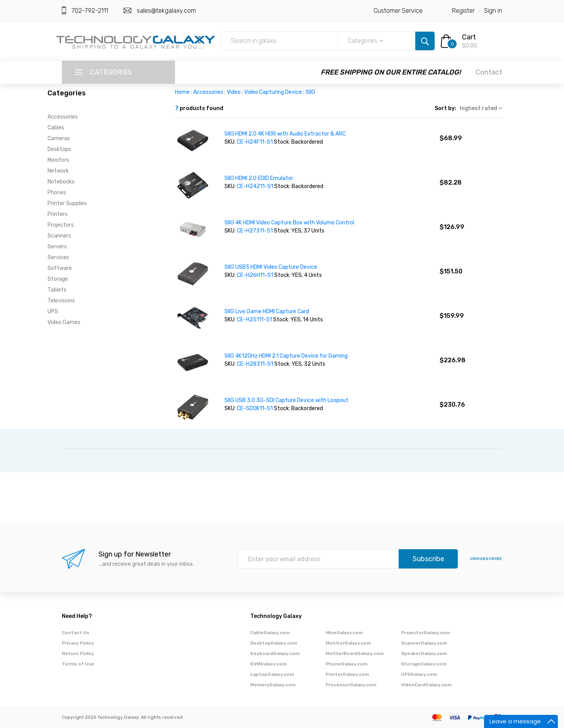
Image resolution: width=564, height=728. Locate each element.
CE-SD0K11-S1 (255, 408)
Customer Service (398, 11)
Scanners (59, 236)
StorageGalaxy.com (424, 664)
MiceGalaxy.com (344, 633)
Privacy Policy (78, 643)
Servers (57, 247)
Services (58, 257)
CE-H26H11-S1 (256, 275)
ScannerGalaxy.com (424, 643)
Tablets (57, 290)
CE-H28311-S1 (256, 364)
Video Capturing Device (273, 92)
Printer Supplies (67, 203)
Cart (469, 37)
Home (182, 92)
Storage (58, 279)
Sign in (493, 11)
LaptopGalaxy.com (272, 674)
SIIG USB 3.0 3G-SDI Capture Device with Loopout (286, 400)
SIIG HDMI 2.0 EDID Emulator (259, 178)
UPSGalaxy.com (419, 674)
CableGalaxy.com (270, 633)
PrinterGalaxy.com (347, 674)
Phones (57, 193)
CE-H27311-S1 (255, 231)
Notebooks (61, 182)
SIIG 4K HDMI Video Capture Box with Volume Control (289, 223)
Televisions (61, 301)
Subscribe (428, 559)
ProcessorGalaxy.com (351, 685)
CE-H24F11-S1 (255, 142)
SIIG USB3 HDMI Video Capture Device (271, 267)
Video (234, 92)
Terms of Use (78, 664)
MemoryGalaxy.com (273, 685)
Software (60, 268)
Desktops (59, 149)
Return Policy (78, 653)
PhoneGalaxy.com (347, 664)
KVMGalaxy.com (268, 664)
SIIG (310, 92)
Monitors (58, 160)
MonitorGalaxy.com (348, 643)
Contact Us (76, 633)
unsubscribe (486, 559)
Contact (489, 72)
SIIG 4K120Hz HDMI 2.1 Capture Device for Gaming (286, 356)
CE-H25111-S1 (254, 320)
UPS (53, 311)
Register (463, 11)
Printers (58, 214)
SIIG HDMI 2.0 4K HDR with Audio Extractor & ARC (285, 134)
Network (58, 171)
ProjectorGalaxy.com (426, 633)
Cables (56, 128)
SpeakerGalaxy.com (424, 653)
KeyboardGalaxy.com (275, 653)
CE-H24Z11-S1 (255, 186)
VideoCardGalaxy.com (426, 685)
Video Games (64, 322)
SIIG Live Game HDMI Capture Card (267, 311)
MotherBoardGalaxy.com (355, 653)
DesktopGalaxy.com (274, 643)
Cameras (59, 138)
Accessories (63, 117)
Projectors (61, 225)
